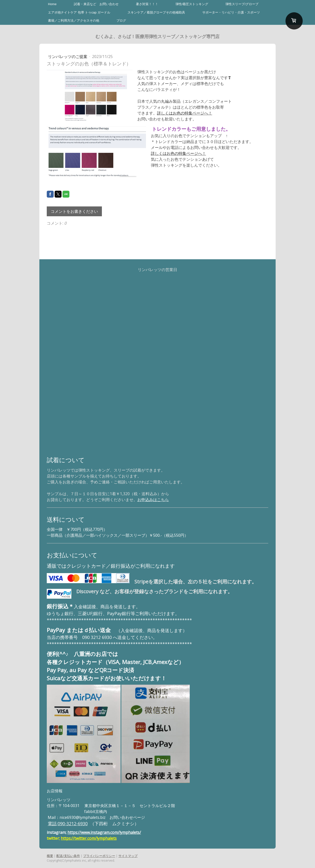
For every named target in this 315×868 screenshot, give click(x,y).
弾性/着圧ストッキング (192, 4)
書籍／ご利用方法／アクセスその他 (74, 21)
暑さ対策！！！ (147, 4)
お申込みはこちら (153, 500)
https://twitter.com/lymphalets (89, 838)
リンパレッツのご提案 (68, 57)
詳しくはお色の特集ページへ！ (185, 113)
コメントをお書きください (74, 211)
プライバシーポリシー (99, 856)
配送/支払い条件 (68, 856)
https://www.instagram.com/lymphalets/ (104, 832)
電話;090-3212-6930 (68, 824)
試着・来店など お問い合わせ (96, 4)
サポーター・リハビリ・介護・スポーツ (231, 12)
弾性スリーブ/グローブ (242, 4)
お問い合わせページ (127, 817)
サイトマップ (128, 856)
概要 (50, 856)
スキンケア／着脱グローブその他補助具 (156, 12)
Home (52, 4)
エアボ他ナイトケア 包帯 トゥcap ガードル (79, 12)
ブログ (121, 21)
